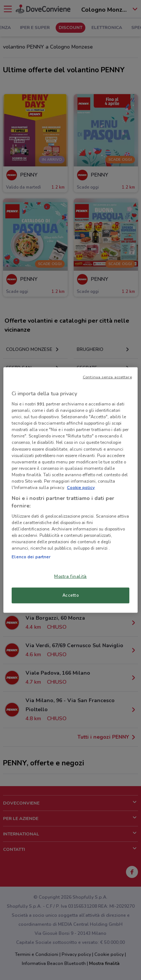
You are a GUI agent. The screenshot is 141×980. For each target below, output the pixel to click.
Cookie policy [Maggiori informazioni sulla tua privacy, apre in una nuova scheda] (81, 487)
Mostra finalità (70, 576)
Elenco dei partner (31, 556)
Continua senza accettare (107, 377)
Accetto (71, 595)
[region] (70, 490)
